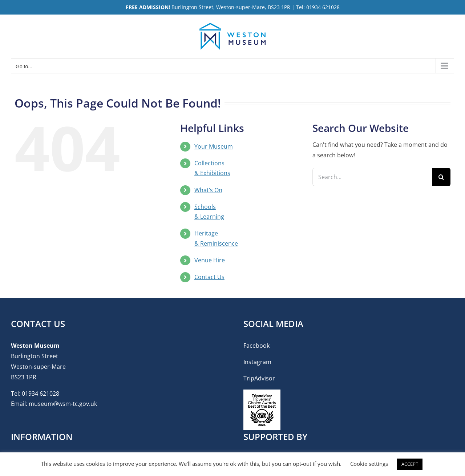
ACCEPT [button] (410, 464)
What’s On (208, 190)
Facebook (256, 346)
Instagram (257, 362)
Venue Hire (210, 260)
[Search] (441, 177)
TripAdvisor (259, 378)
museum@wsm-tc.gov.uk (63, 404)
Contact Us (209, 277)
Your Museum (214, 146)
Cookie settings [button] (369, 464)
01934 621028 (41, 394)
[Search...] (372, 177)
